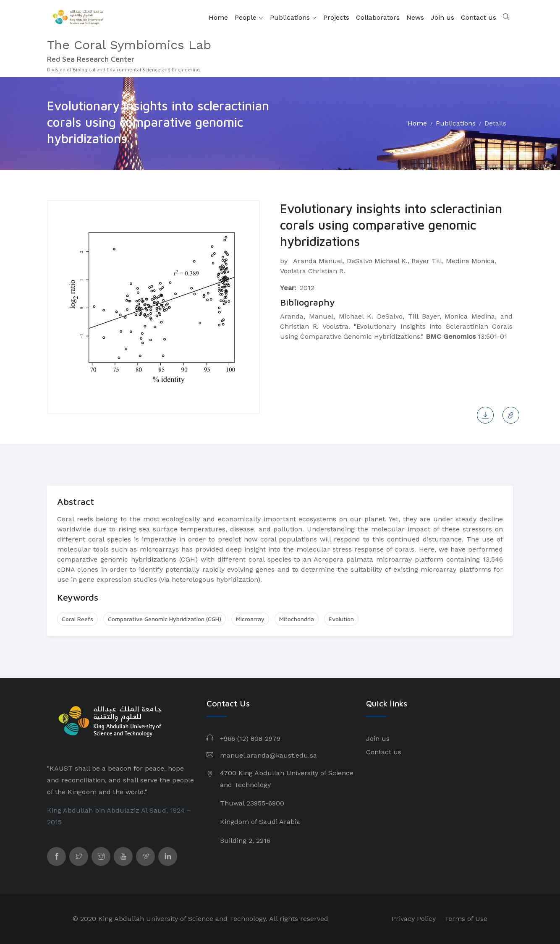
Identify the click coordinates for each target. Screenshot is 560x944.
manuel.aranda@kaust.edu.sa (268, 755)
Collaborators (378, 17)
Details (495, 123)
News (415, 17)
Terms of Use (466, 919)
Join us (442, 17)
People (249, 18)
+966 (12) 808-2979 (250, 739)
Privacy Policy (414, 919)
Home (218, 17)
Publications (293, 18)
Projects (336, 17)
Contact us (479, 17)
